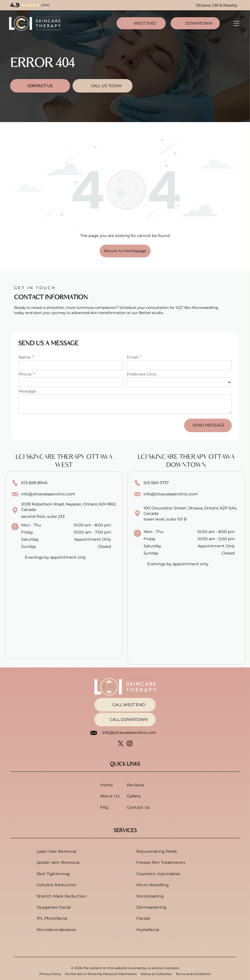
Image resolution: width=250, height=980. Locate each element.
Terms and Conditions (193, 974)
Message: (28, 391)
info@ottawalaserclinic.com (48, 494)
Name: (25, 357)
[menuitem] (110, 785)
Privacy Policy (50, 974)
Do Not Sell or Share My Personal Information (101, 974)
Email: (133, 357)
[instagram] (129, 744)
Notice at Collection (156, 974)
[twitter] (121, 744)
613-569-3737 (156, 483)
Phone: (25, 374)
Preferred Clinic (142, 374)
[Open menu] (236, 23)
